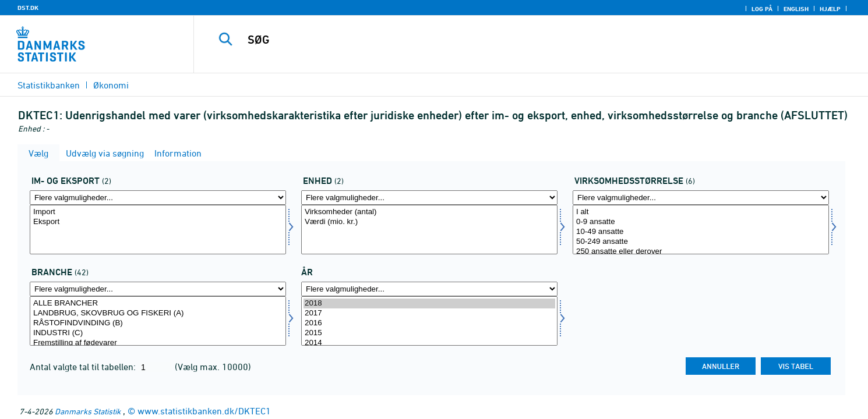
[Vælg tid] (429, 321)
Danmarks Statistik (88, 411)
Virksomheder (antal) (429, 212)
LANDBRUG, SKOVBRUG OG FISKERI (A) (158, 313)
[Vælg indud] (158, 230)
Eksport (158, 222)
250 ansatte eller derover (701, 252)
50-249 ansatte (701, 242)
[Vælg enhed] (429, 230)
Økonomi (111, 85)
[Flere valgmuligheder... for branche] (158, 289)
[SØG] (509, 40)
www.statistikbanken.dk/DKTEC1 (204, 411)
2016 (429, 323)
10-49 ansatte (701, 232)
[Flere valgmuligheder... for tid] (429, 289)
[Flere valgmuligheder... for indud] (158, 198)
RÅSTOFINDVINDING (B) (158, 323)
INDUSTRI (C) (158, 333)
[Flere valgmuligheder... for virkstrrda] (701, 198)
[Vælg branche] (158, 321)
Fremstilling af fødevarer (158, 343)
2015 (429, 333)
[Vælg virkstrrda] (701, 230)
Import (158, 212)
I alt (701, 212)
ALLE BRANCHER (158, 303)
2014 (429, 343)
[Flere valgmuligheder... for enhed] (429, 198)
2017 (429, 313)
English (796, 9)
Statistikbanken (49, 85)
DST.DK (28, 8)
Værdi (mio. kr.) (429, 222)
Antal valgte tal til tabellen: (84, 367)
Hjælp (830, 9)
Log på (762, 9)
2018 (429, 303)
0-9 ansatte (701, 222)
